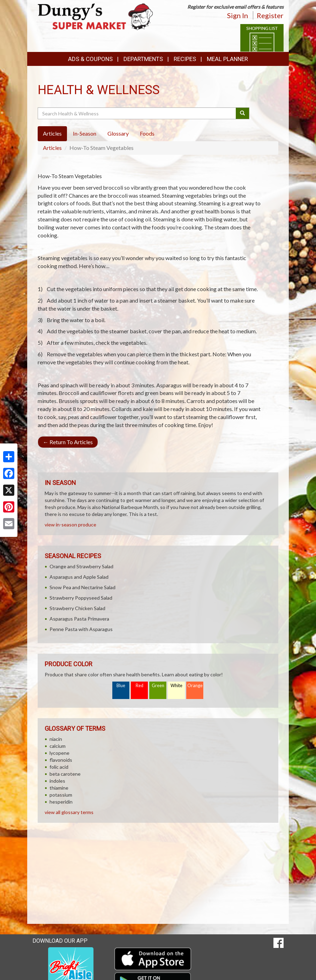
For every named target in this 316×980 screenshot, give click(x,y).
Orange (195, 686)
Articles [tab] (52, 133)
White (176, 686)
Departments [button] (143, 59)
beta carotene (65, 774)
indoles (57, 781)
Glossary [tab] (118, 133)
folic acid (59, 767)
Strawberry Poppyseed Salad (81, 598)
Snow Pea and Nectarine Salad (82, 587)
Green (158, 686)
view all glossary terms (69, 812)
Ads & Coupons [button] (90, 59)
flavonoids (61, 760)
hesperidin (61, 802)
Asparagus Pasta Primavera (79, 619)
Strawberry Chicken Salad (77, 608)
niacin (56, 739)
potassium (61, 795)
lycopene (59, 753)
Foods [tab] (147, 133)
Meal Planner (227, 59)
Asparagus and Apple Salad (79, 577)
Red (140, 686)
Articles (52, 148)
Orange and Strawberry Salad (81, 566)
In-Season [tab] (85, 133)
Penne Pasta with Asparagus (81, 629)
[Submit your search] (243, 113)
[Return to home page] (95, 16)
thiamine (59, 788)
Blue (121, 686)
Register (270, 15)
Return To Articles (68, 442)
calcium (58, 746)
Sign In (238, 15)
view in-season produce (70, 525)
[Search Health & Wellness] (137, 113)
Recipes (185, 59)
